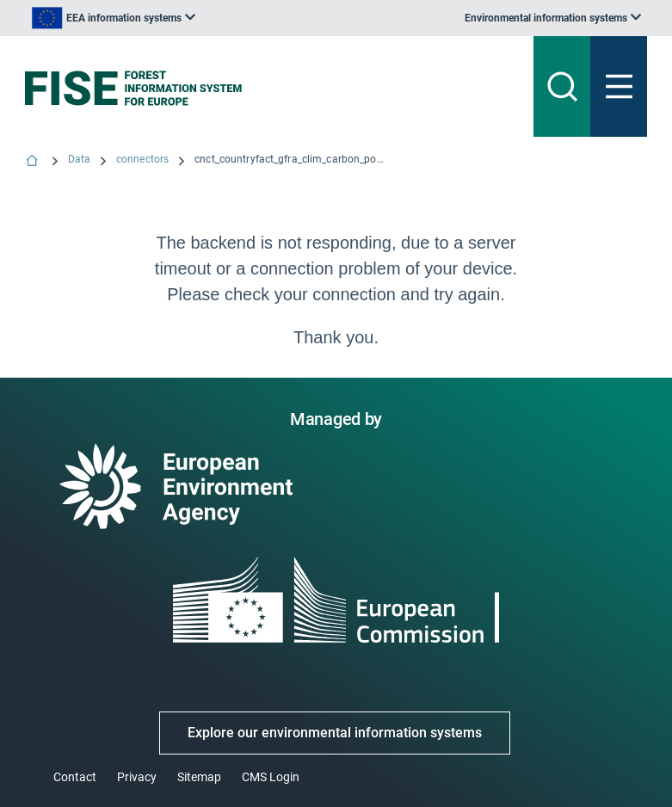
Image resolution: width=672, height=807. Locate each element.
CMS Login (271, 777)
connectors (142, 159)
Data (79, 159)
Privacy (137, 777)
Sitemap (199, 777)
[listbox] (114, 18)
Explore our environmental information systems (335, 733)
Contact (75, 777)
